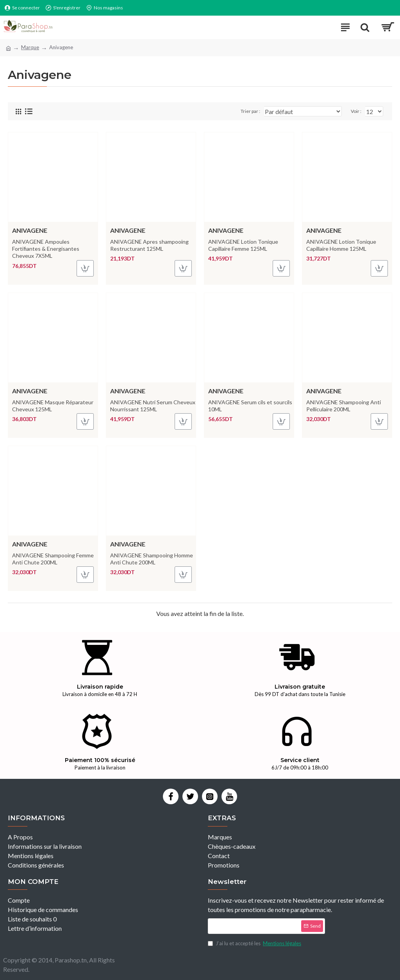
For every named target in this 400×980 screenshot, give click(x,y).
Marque (30, 47)
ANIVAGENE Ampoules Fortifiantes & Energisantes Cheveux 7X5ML (46, 249)
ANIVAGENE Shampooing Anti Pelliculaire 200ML (344, 406)
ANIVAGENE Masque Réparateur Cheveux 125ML (53, 406)
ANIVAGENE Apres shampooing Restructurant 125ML (149, 245)
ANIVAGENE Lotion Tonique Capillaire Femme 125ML (243, 245)
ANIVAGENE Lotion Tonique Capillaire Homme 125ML (341, 245)
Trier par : (250, 111)
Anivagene (30, 230)
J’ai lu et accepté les (255, 944)
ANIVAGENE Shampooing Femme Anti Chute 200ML (53, 559)
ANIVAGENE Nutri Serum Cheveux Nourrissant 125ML (153, 406)
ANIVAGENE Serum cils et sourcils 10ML (250, 406)
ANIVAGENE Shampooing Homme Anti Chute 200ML (152, 559)
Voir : (356, 111)
